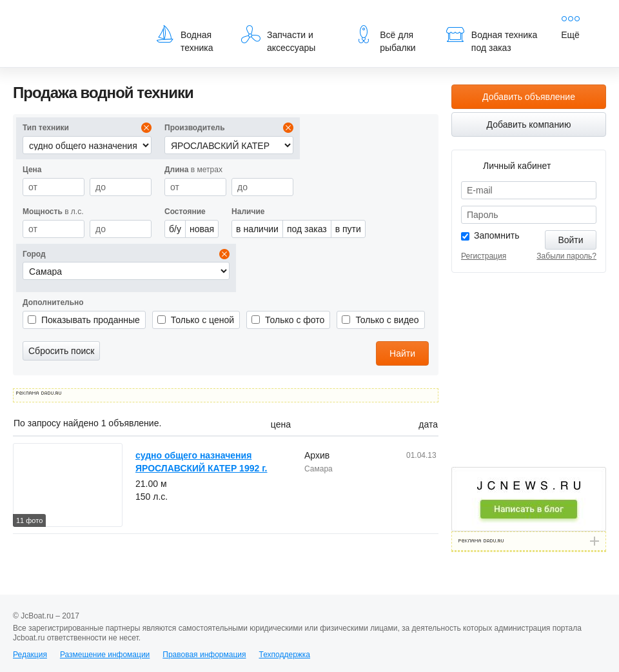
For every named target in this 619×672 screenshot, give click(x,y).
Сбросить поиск (61, 351)
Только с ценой (202, 320)
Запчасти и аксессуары (278, 39)
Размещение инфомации (105, 655)
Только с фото (295, 320)
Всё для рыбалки (385, 39)
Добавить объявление (529, 97)
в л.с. (53, 212)
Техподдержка (284, 655)
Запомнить (497, 235)
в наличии (257, 229)
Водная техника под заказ (491, 39)
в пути (348, 229)
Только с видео (387, 320)
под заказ (307, 229)
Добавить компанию (529, 124)
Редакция (30, 655)
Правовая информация (204, 655)
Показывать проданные (91, 320)
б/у (175, 229)
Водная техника (184, 39)
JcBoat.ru (75, 19)
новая (202, 229)
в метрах (193, 170)
